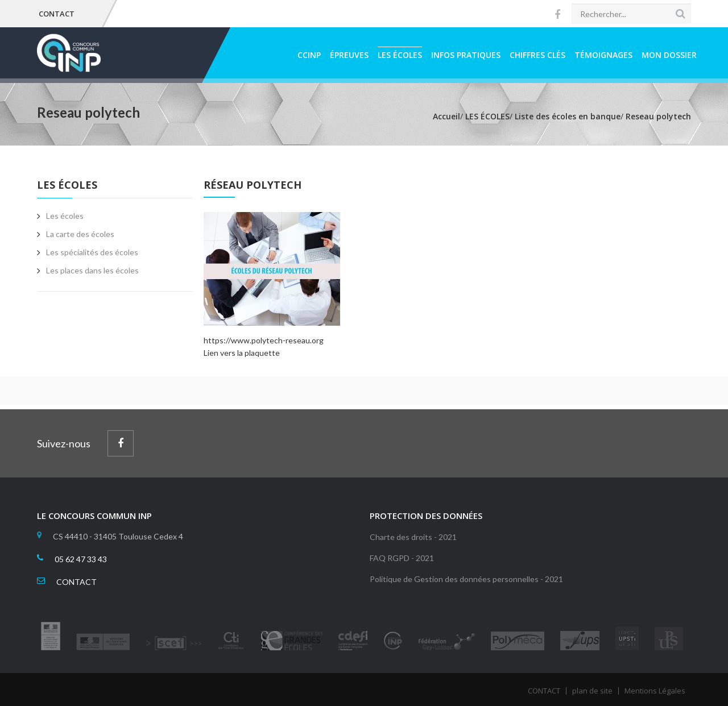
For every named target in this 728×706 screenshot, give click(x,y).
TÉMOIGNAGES (603, 55)
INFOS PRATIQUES (466, 55)
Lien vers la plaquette (242, 353)
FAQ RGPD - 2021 (402, 558)
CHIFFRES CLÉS (537, 55)
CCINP (309, 55)
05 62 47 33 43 (81, 559)
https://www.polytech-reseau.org (264, 340)
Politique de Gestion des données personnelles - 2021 (466, 579)
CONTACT (57, 14)
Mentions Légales (655, 691)
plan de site (592, 691)
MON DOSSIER (669, 55)
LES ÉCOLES (400, 55)
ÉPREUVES (349, 55)
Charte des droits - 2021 (413, 537)
